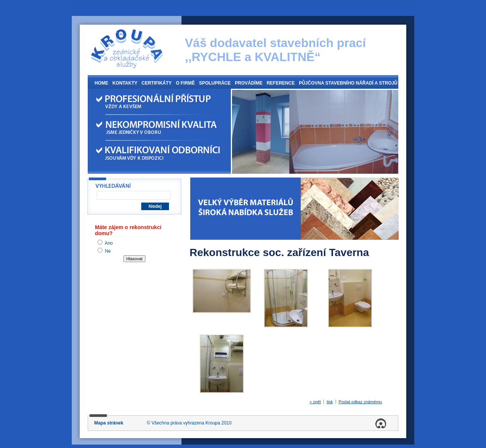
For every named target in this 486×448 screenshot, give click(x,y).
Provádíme (249, 83)
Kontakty (125, 83)
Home (101, 83)
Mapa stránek (109, 423)
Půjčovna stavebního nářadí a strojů (348, 83)
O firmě (185, 83)
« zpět (315, 402)
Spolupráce (215, 83)
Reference (281, 83)
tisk (330, 402)
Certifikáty (157, 83)
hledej (155, 206)
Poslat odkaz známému (360, 402)
